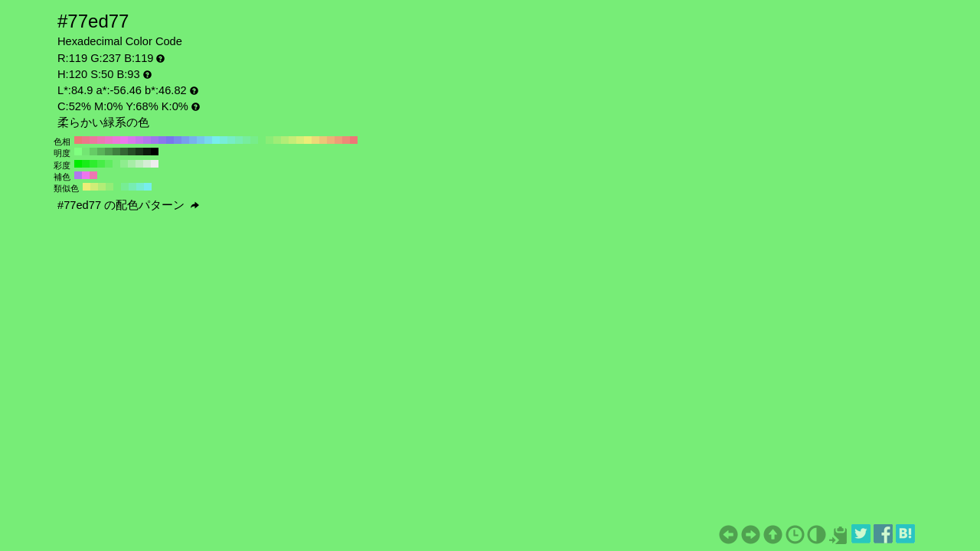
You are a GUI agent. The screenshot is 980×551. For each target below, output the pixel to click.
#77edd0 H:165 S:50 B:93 (140, 187)
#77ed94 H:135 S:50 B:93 (125, 187)
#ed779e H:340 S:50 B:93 (93, 140)
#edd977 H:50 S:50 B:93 (315, 140)
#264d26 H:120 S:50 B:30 (132, 152)
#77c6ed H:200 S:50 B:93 (201, 140)
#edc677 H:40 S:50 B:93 (323, 140)
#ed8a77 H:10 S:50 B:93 (346, 140)
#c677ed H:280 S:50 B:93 (139, 140)
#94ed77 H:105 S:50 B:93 (109, 187)
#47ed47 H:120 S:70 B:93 (101, 164)
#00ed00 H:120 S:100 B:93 (78, 164)
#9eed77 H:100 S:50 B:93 (277, 140)
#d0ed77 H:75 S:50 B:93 (94, 187)
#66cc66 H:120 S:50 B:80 (93, 152)
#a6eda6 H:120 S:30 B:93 (132, 164)
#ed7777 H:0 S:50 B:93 (354, 140)
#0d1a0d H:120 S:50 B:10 (147, 152)
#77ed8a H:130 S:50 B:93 (254, 140)
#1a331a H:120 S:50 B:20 (139, 152)
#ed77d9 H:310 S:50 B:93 (116, 140)
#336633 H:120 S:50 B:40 (124, 152)
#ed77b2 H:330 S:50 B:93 (101, 140)
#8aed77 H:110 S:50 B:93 (269, 140)
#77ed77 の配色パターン (128, 205)
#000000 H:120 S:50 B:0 (155, 152)
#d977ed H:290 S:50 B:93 (132, 140)
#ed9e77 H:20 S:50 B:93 (338, 140)
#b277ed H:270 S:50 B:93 (147, 140)
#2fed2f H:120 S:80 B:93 (93, 164)
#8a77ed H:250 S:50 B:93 (162, 140)
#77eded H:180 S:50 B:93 (216, 140)
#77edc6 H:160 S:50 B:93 (231, 140)
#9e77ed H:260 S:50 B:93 (155, 140)
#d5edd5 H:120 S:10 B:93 (147, 164)
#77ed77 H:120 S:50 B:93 (262, 140)
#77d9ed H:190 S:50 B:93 (208, 140)
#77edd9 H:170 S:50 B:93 (224, 140)
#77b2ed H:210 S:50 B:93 (193, 140)
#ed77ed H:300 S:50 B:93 (124, 140)
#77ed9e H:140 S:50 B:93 (247, 140)
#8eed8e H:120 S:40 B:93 (124, 164)
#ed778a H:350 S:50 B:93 (86, 140)
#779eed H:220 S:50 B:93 (185, 140)
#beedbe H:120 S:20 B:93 (139, 164)
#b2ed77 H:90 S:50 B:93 (285, 140)
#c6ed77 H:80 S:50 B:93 (292, 140)
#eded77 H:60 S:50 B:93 (308, 140)
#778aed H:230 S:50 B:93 (178, 140)
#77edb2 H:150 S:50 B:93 (239, 140)
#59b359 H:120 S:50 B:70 (101, 152)
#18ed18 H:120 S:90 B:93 (86, 164)
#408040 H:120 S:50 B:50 (116, 152)
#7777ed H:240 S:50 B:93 (170, 140)
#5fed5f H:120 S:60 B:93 (109, 164)
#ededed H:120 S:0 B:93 (155, 164)
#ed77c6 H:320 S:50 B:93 (109, 140)
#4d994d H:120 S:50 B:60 (109, 152)
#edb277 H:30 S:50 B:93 (331, 140)
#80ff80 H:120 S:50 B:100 (78, 152)
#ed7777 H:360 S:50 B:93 (78, 140)
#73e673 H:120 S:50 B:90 (86, 152)
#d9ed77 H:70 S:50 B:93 (300, 140)
